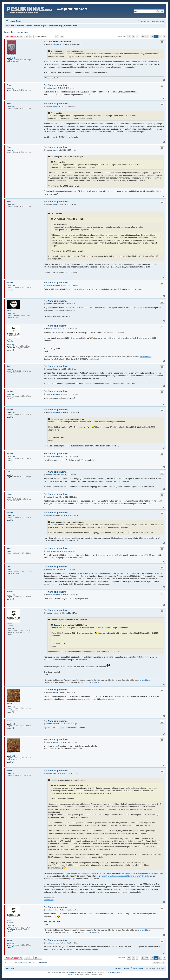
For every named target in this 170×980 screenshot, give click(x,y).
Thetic (9, 366)
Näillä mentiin (49, 900)
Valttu (9, 472)
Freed (9, 85)
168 (13, 774)
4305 (13, 286)
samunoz (10, 282)
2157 (13, 706)
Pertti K (10, 771)
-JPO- (9, 567)
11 (13, 475)
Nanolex (54, 780)
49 (13, 497)
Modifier (10, 703)
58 (13, 369)
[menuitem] (18, 21)
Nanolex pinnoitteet (17, 32)
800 (13, 344)
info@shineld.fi (94, 359)
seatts (9, 311)
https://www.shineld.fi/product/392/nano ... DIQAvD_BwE (125, 876)
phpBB (71, 973)
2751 (13, 107)
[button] (129, 36)
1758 (13, 314)
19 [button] (152, 36)
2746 (13, 58)
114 (13, 570)
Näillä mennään (49, 897)
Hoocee (10, 494)
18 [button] (147, 36)
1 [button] (137, 36)
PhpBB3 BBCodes (116, 973)
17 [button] (143, 36)
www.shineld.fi (146, 357)
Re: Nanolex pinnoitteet (58, 42)
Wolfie (53, 51)
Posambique (11, 55)
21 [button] (160, 36)
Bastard (10, 339)
